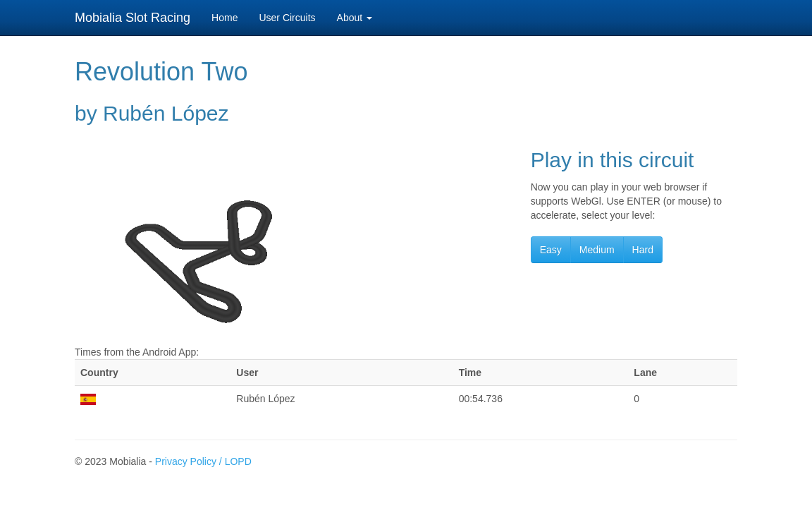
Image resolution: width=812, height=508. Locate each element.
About (355, 18)
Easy (551, 250)
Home (224, 18)
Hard (643, 250)
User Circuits (287, 18)
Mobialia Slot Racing (133, 18)
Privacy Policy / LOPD (203, 461)
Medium (597, 250)
